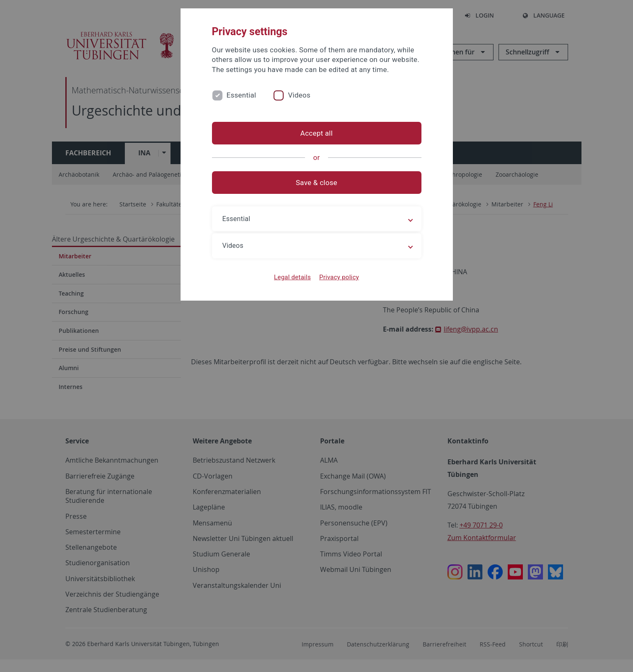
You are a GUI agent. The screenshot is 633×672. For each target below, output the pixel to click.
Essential (242, 95)
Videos (299, 95)
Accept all (316, 133)
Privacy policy (339, 277)
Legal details (292, 277)
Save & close (316, 183)
